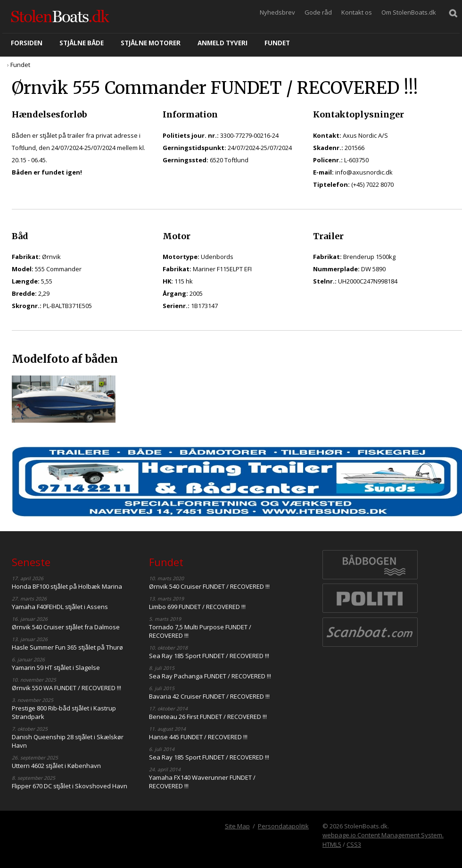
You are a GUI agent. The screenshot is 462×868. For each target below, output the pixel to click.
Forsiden (27, 43)
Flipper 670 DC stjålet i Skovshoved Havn (70, 786)
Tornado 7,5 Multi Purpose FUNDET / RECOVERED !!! (200, 631)
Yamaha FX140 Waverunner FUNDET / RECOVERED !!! (202, 782)
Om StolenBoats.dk (409, 12)
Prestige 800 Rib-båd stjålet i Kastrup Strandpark (64, 712)
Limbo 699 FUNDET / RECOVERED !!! (197, 607)
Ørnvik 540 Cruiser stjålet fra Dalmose (66, 627)
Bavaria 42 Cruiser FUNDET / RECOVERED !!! (209, 696)
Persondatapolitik (283, 826)
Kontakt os (357, 12)
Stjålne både (82, 43)
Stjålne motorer (151, 43)
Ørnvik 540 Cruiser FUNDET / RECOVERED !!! (209, 586)
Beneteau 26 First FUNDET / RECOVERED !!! (208, 717)
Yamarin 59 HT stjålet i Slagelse (56, 668)
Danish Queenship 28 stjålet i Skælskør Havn (68, 741)
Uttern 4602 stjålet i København (56, 766)
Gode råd (318, 12)
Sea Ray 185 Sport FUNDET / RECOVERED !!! (209, 656)
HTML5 (332, 844)
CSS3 (354, 844)
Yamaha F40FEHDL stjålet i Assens (60, 607)
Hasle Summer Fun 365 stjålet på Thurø (67, 647)
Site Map (237, 826)
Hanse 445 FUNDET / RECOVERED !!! (198, 737)
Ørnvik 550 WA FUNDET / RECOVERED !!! (66, 688)
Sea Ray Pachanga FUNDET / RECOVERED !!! (210, 676)
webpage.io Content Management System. (383, 835)
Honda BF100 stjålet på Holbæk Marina (67, 586)
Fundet (277, 43)
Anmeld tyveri (223, 43)
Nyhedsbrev (277, 12)
